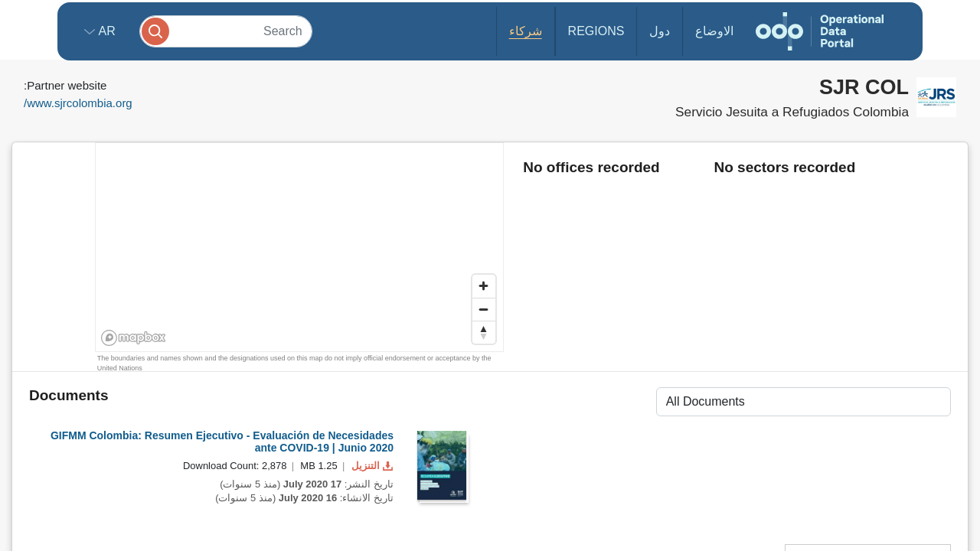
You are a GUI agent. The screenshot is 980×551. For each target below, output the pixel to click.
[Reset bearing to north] (484, 332)
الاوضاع (714, 31)
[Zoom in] (484, 286)
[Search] (226, 31)
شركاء (526, 31)
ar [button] (105, 31)
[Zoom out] (484, 309)
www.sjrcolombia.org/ (78, 103)
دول (660, 31)
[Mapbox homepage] (134, 338)
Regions (596, 31)
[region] (300, 248)
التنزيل (371, 466)
